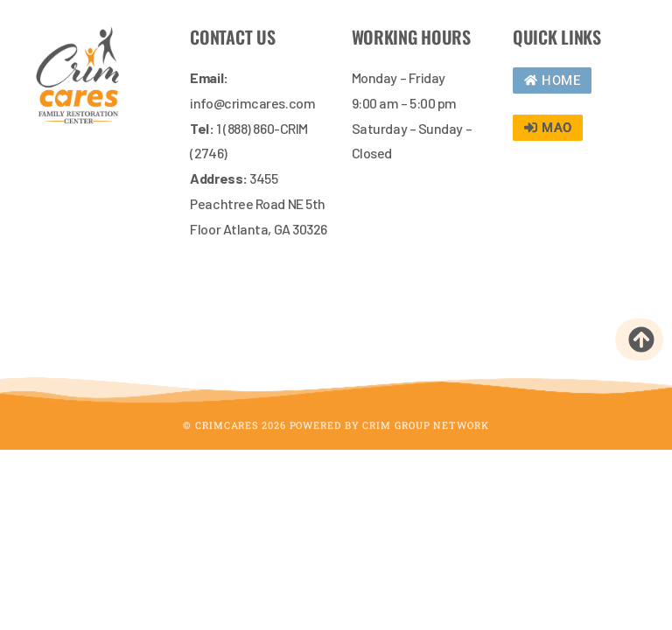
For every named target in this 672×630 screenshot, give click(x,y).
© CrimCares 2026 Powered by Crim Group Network (336, 432)
